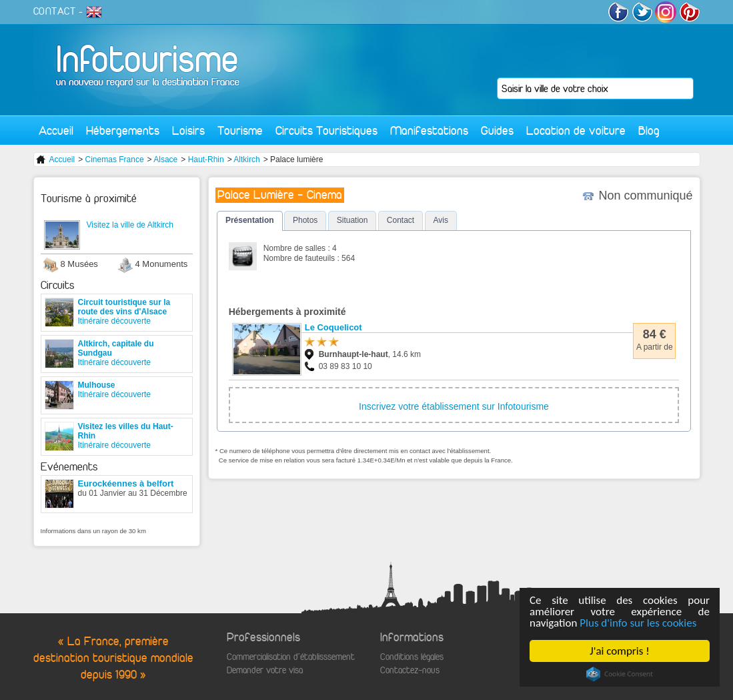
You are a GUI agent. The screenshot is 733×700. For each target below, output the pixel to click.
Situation (352, 220)
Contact (401, 220)
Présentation (250, 220)
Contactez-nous (410, 670)
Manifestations (429, 130)
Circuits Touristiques (326, 130)
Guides (497, 130)
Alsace (165, 159)
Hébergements (123, 130)
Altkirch (246, 159)
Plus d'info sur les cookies (638, 623)
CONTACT (55, 11)
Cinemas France (115, 159)
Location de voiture (576, 130)
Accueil (56, 130)
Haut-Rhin (206, 159)
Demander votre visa (265, 670)
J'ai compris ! (619, 651)
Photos (305, 220)
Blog (649, 130)
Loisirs (188, 130)
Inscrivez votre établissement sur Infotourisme (454, 406)
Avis (441, 220)
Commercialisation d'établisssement (291, 657)
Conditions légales (412, 657)
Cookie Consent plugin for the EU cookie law (620, 674)
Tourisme (240, 130)
